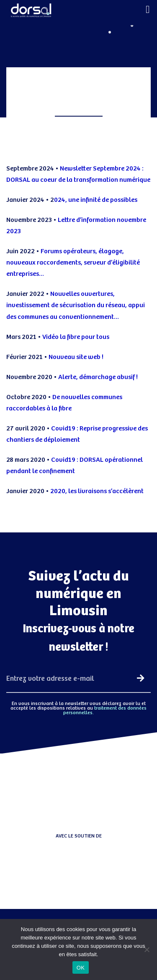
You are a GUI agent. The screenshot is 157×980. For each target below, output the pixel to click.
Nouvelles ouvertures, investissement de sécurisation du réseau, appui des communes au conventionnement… (76, 305)
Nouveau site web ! (77, 357)
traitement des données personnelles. (105, 710)
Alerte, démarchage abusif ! (99, 377)
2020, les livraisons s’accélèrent (97, 491)
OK (81, 968)
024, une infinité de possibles (96, 200)
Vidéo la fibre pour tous (76, 337)
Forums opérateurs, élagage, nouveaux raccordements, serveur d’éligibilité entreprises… (73, 263)
